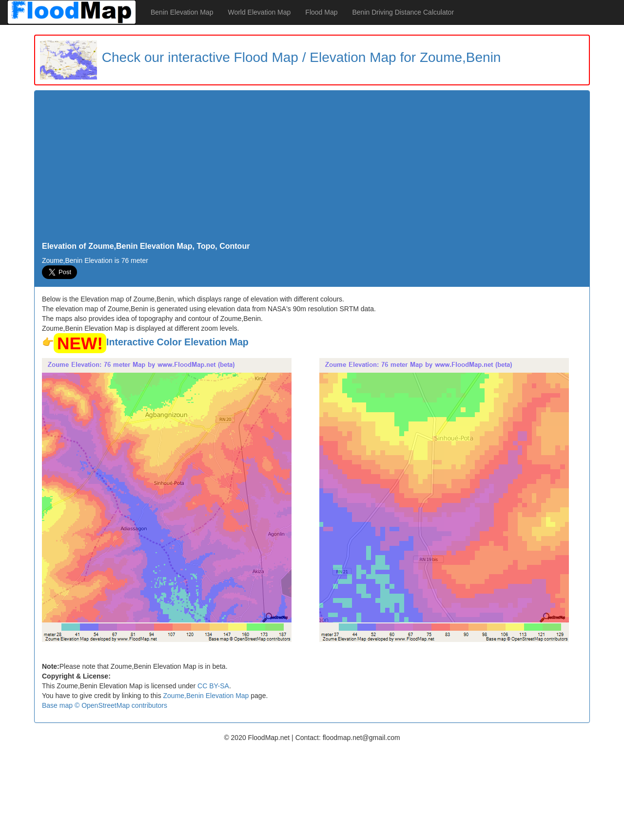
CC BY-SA (213, 686)
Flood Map (321, 12)
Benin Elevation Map (182, 12)
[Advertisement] (312, 169)
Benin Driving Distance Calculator (403, 12)
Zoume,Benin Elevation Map (206, 696)
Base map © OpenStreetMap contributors (105, 705)
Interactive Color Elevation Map (177, 342)
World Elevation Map (259, 12)
